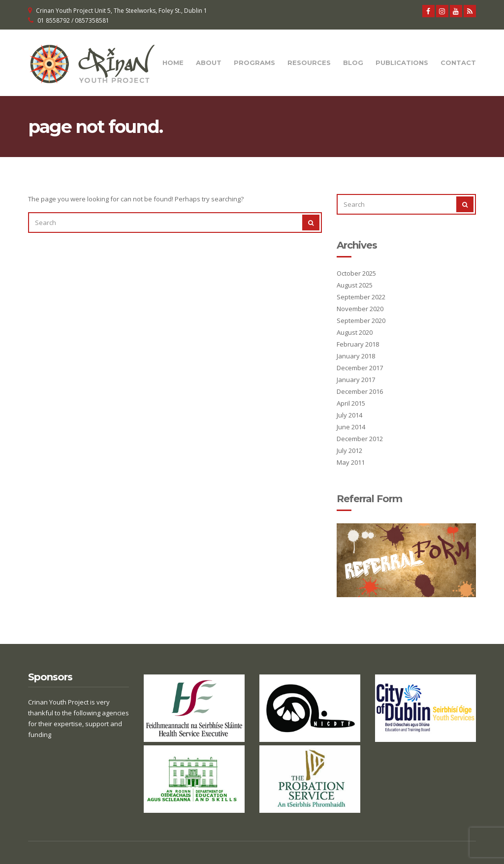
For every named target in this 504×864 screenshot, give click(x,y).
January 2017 (356, 380)
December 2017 (360, 368)
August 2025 (355, 285)
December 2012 (360, 439)
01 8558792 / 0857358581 (73, 20)
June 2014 (351, 427)
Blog (353, 63)
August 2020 (355, 332)
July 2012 (349, 450)
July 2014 (349, 415)
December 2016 (360, 391)
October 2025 (356, 273)
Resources (309, 63)
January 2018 (356, 356)
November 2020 (360, 309)
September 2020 (361, 320)
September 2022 (361, 297)
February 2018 (358, 344)
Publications (402, 63)
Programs (254, 63)
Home (173, 63)
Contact (458, 63)
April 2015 (351, 403)
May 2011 (351, 462)
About (209, 63)
